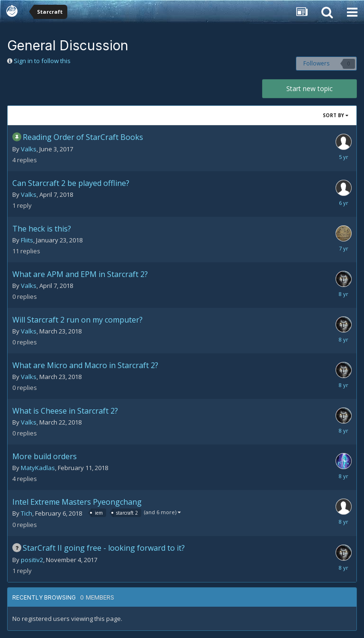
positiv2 (32, 560)
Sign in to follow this (42, 61)
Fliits (27, 240)
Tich (27, 513)
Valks (29, 149)
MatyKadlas (38, 468)
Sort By (336, 115)
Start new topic (309, 88)
